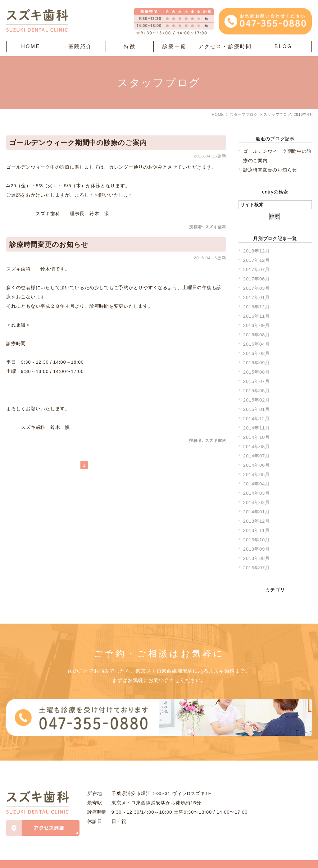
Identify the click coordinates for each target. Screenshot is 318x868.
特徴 (129, 46)
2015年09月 (257, 363)
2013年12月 (257, 521)
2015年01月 (257, 409)
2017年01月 (257, 297)
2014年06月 (257, 465)
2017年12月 (257, 260)
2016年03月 (257, 353)
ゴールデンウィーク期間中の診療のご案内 (78, 143)
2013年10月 (257, 540)
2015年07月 (257, 381)
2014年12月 (257, 418)
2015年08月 (257, 372)
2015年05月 (257, 391)
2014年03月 (257, 493)
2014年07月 (257, 456)
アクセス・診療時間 (225, 46)
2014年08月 (257, 446)
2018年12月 (257, 251)
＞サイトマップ (20, 859)
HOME (31, 46)
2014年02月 (257, 502)
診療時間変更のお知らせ (49, 245)
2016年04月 (257, 344)
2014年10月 (257, 437)
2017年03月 (257, 288)
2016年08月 (257, 335)
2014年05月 (257, 474)
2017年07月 (257, 269)
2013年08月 (257, 558)
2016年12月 (257, 307)
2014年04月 (257, 484)
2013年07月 (257, 568)
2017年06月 (257, 279)
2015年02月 (257, 400)
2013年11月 (257, 530)
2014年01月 (257, 512)
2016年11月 (257, 316)
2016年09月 (257, 325)
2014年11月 (257, 428)
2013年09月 (257, 549)
